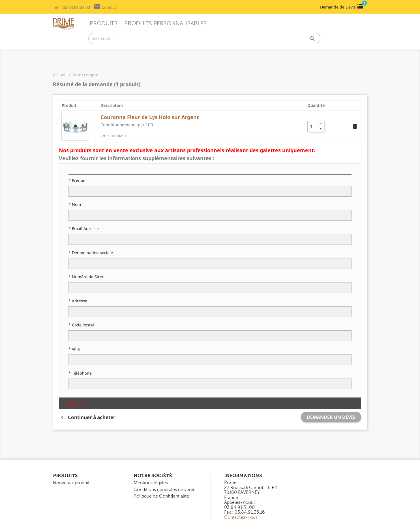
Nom (76, 204)
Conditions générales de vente (165, 490)
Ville (75, 349)
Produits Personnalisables (165, 23)
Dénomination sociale (92, 253)
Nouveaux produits (72, 483)
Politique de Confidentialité (161, 496)
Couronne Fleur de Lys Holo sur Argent (150, 117)
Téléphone (81, 373)
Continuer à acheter (87, 418)
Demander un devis (331, 417)
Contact (109, 7)
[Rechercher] (204, 39)
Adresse (79, 301)
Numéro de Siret (87, 277)
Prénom (79, 180)
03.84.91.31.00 (76, 7)
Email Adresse (85, 229)
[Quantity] (314, 126)
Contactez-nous (241, 517)
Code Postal (82, 325)
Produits (104, 23)
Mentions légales (151, 483)
